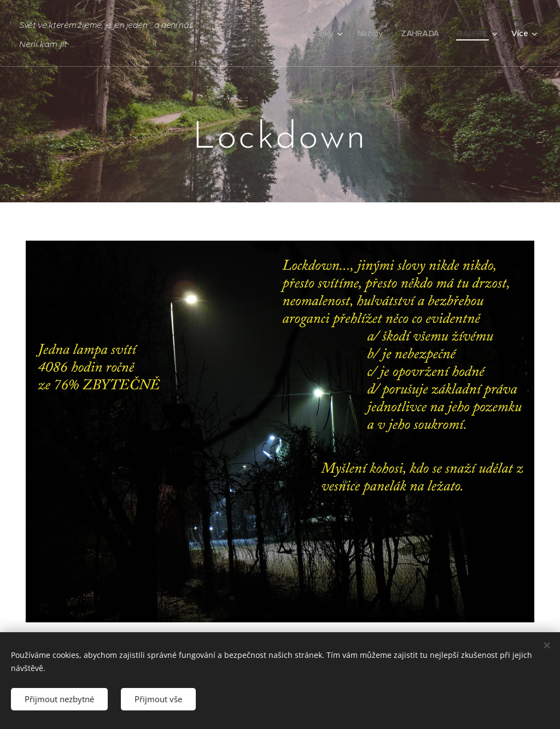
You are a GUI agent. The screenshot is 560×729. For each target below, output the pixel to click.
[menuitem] (286, 33)
